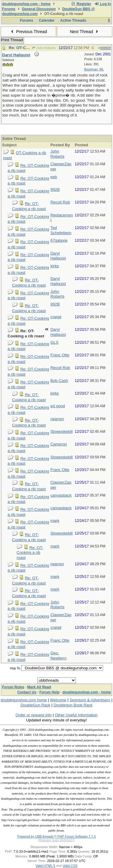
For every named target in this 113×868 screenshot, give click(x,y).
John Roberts (44, 48)
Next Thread (85, 32)
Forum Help (50, 692)
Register (81, 4)
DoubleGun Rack (35, 705)
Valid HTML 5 (45, 866)
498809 (105, 48)
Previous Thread (28, 32)
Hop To (15, 668)
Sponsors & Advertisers (90, 700)
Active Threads (73, 20)
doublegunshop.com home (24, 700)
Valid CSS (70, 866)
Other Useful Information (76, 715)
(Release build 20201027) (56, 840)
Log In (103, 4)
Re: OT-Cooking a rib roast (29, 206)
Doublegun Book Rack (73, 705)
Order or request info (33, 715)
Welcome (58, 700)
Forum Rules (13, 687)
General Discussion (39, 9)
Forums (9, 9)
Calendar (47, 20)
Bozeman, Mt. (94, 69)
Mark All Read (39, 687)
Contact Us (27, 692)
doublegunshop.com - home (26, 4)
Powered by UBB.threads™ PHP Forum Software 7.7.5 (56, 836)
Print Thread (12, 40)
